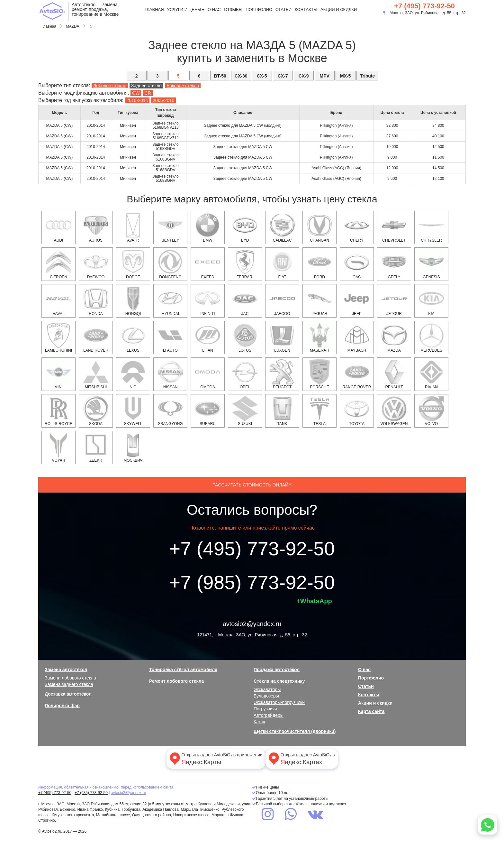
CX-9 (304, 76)
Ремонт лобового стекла (176, 681)
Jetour (394, 301)
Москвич (133, 448)
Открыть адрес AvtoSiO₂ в (301, 759)
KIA (431, 301)
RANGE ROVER (357, 374)
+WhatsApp (314, 601)
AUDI (59, 227)
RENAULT (394, 374)
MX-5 (345, 76)
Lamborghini (59, 337)
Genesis (431, 264)
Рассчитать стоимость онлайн (252, 485)
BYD (245, 227)
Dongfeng (170, 264)
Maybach (357, 337)
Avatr (133, 227)
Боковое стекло (183, 86)
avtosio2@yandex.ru (252, 624)
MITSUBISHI (96, 374)
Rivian (431, 374)
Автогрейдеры (269, 715)
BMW (208, 227)
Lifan (208, 337)
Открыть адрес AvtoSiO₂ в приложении (215, 759)
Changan (319, 227)
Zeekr (96, 448)
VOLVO (431, 411)
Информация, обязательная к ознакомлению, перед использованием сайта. (106, 787)
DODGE (133, 264)
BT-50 (220, 76)
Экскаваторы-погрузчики (279, 702)
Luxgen (282, 337)
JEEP (357, 301)
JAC (245, 301)
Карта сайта (371, 711)
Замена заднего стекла (69, 684)
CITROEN (59, 264)
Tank (282, 411)
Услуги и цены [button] (186, 9)
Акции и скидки (339, 9)
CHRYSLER (431, 227)
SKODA (96, 411)
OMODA (208, 374)
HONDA (96, 301)
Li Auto (170, 337)
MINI (59, 374)
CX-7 (283, 76)
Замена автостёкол (66, 670)
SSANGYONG (170, 411)
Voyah (59, 448)
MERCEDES (431, 337)
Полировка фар (62, 706)
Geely (394, 264)
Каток (259, 722)
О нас (214, 9)
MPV (324, 76)
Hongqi (133, 301)
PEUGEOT (282, 374)
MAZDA (73, 26)
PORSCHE (319, 374)
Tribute (368, 76)
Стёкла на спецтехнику (279, 681)
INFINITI (208, 301)
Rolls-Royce (59, 411)
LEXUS (133, 337)
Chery (357, 227)
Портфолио (259, 9)
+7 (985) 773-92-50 (252, 582)
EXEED (208, 264)
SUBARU (208, 411)
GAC (357, 264)
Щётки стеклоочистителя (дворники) (295, 731)
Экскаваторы (267, 689)
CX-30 (241, 76)
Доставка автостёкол (68, 694)
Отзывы (233, 9)
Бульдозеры (266, 696)
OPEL (245, 374)
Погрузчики (265, 709)
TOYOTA (357, 411)
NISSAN (170, 374)
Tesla (319, 411)
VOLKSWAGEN (394, 411)
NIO (133, 374)
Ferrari (245, 264)
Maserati (319, 337)
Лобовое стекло (110, 86)
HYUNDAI (170, 301)
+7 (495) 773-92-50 (424, 6)
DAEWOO (96, 264)
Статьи (283, 9)
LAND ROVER (96, 337)
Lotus (245, 337)
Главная (154, 9)
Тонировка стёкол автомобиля (183, 670)
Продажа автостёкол (277, 670)
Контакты (306, 9)
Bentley (170, 227)
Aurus (96, 227)
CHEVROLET (394, 227)
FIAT (282, 264)
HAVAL (59, 301)
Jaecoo (282, 301)
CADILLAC (282, 227)
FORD (319, 264)
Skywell (133, 411)
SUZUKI (245, 411)
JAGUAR (319, 301)
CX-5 (262, 76)
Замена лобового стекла (70, 678)
